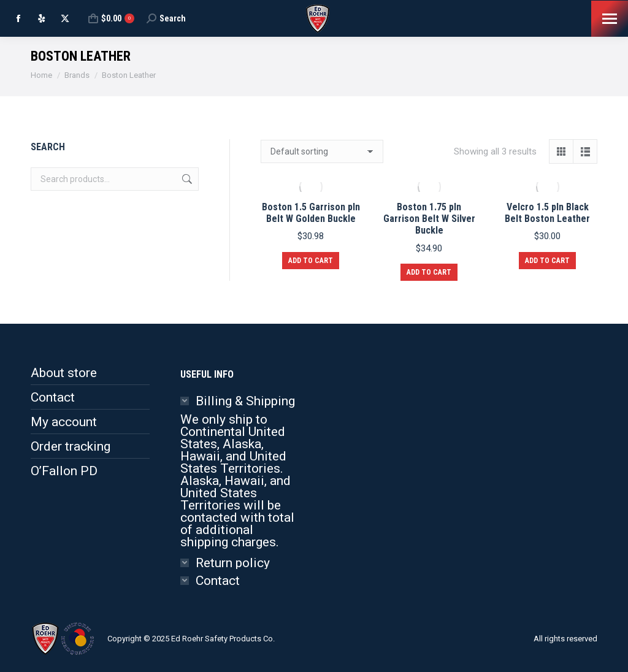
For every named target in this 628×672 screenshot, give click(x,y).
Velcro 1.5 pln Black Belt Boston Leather (547, 213)
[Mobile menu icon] (610, 19)
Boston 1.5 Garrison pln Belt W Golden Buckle (311, 213)
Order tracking (71, 446)
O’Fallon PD (64, 471)
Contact (53, 397)
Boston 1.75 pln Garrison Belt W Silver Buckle (429, 219)
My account (64, 422)
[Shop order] (322, 151)
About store (64, 373)
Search (186, 179)
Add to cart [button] (311, 261)
